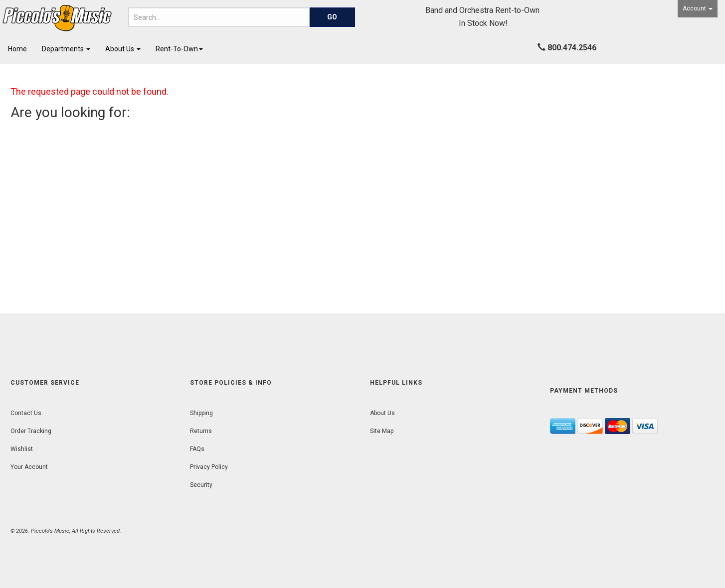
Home (17, 49)
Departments (66, 49)
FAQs (197, 449)
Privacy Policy (209, 467)
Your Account (29, 467)
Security (201, 485)
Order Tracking (31, 431)
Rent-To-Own (179, 49)
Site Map (382, 431)
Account (698, 8)
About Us (123, 49)
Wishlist (22, 449)
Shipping (201, 413)
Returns (201, 431)
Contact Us (26, 413)
